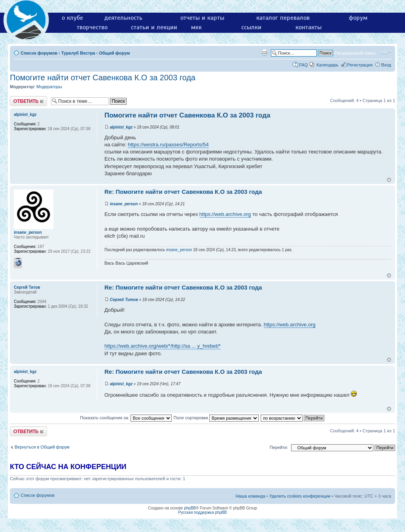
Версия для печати (264, 53)
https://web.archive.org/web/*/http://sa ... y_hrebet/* (163, 346)
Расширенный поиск (355, 53)
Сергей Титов (124, 300)
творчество (92, 27)
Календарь (327, 65)
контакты (308, 27)
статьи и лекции (154, 27)
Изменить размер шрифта (385, 53)
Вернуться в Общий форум (42, 447)
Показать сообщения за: (126, 418)
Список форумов (39, 53)
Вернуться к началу (389, 180)
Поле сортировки (216, 418)
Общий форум (114, 53)
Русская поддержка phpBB (202, 512)
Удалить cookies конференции (300, 496)
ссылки (251, 27)
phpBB (190, 508)
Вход (386, 65)
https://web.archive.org (225, 214)
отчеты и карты (202, 18)
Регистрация (360, 65)
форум (358, 18)
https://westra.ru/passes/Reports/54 (168, 145)
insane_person (124, 204)
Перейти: (279, 447)
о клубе (72, 18)
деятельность (123, 18)
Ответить (28, 101)
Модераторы (49, 87)
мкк (196, 27)
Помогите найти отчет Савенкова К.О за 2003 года (103, 78)
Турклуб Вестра (78, 53)
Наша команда (250, 496)
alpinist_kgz (121, 127)
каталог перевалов (283, 18)
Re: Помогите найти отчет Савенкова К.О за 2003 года (183, 192)
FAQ (303, 65)
